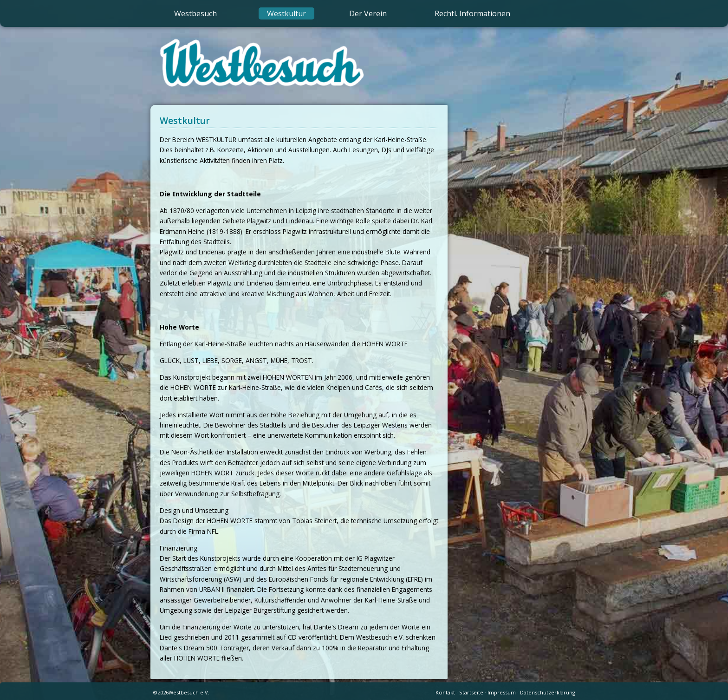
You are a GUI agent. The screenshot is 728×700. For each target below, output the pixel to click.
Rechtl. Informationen (472, 13)
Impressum (502, 692)
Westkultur (286, 13)
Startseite (471, 692)
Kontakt (445, 692)
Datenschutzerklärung (548, 692)
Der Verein (368, 13)
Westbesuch (195, 13)
